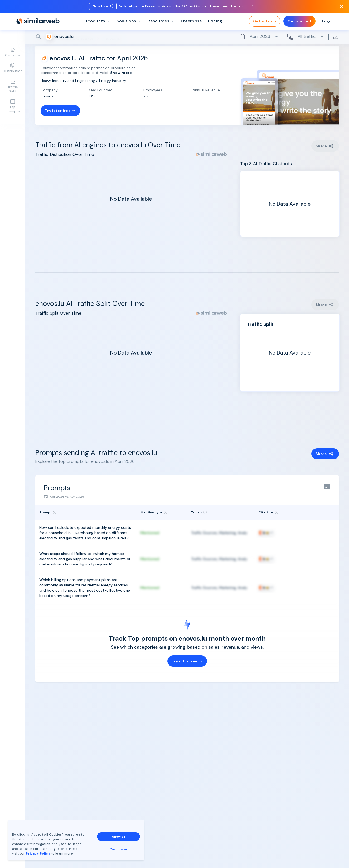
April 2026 (259, 37)
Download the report (232, 6)
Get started (299, 21)
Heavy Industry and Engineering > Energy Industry (83, 81)
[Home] (38, 21)
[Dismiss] (342, 6)
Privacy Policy (38, 853)
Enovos (47, 96)
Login (327, 21)
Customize (118, 849)
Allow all (118, 837)
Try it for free (60, 111)
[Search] (187, 37)
